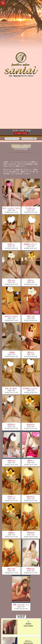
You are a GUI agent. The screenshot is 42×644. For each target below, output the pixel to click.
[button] (3, 3)
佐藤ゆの (11, 533)
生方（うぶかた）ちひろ (11, 209)
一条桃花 (11, 353)
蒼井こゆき (11, 569)
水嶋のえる (11, 461)
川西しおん (11, 281)
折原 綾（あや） (11, 389)
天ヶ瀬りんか (31, 209)
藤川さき (31, 353)
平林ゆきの (31, 533)
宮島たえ (31, 281)
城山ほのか (31, 425)
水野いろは (31, 317)
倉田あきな (11, 425)
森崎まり (31, 461)
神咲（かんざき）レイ (21, 605)
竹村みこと (11, 497)
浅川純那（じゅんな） (31, 389)
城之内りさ (31, 497)
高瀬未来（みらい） (31, 245)
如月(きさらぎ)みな (11, 317)
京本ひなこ (11, 245)
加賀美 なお (31, 569)
